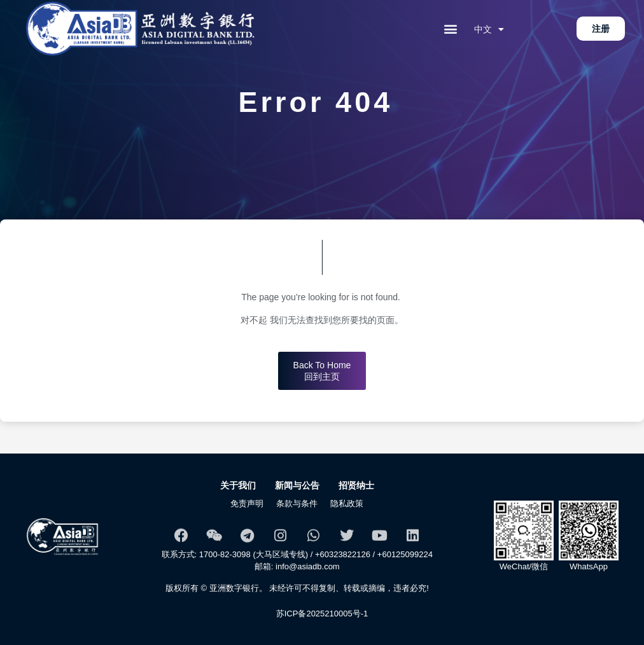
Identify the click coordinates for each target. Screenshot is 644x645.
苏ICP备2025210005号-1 (322, 614)
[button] (451, 29)
